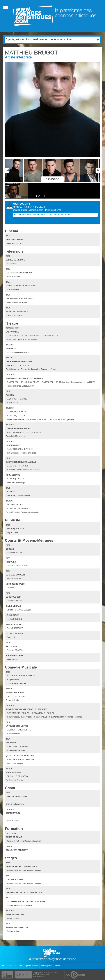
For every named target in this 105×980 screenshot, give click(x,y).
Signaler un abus (32, 966)
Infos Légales (46, 966)
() (40, 207)
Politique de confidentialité (12, 966)
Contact (57, 966)
